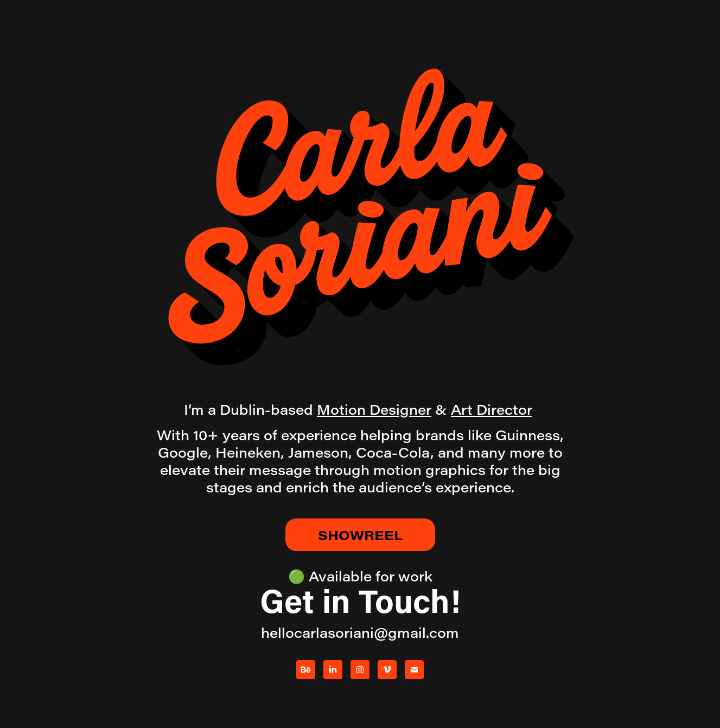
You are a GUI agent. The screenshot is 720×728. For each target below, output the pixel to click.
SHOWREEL (360, 535)
